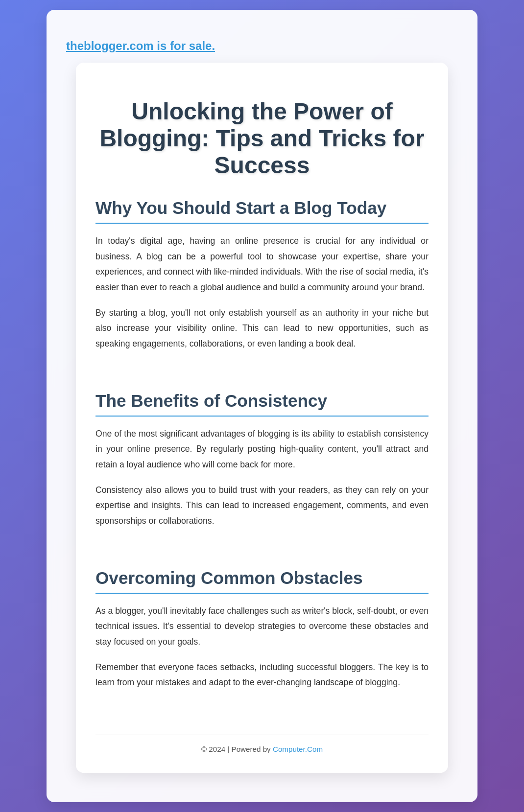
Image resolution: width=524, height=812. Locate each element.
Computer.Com (298, 749)
